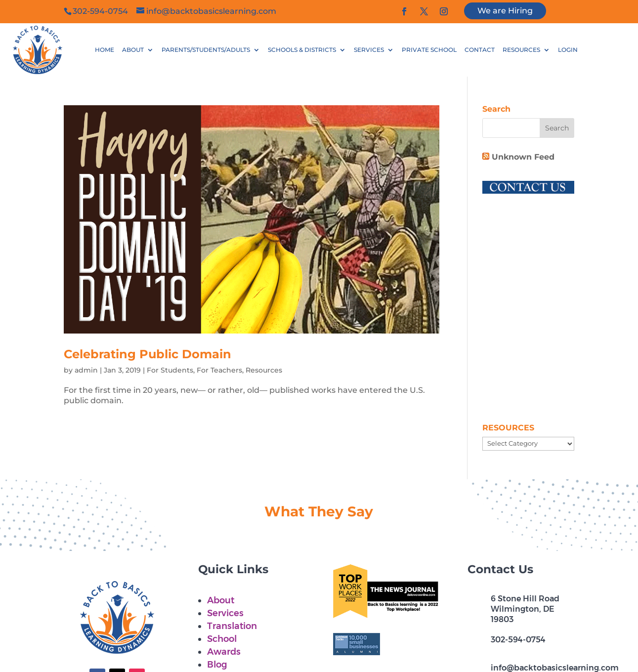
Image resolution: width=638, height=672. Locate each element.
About (221, 600)
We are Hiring (505, 11)
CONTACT (480, 50)
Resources (264, 370)
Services (225, 613)
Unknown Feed (523, 157)
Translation (232, 626)
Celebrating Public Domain (148, 354)
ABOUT (133, 50)
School (222, 639)
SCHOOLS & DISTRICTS (302, 50)
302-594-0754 (518, 640)
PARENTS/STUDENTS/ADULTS (206, 50)
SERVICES (369, 50)
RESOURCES (521, 50)
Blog (217, 665)
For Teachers (219, 370)
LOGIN (568, 50)
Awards (224, 652)
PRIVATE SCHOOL (429, 50)
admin (86, 370)
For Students (170, 370)
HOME (105, 50)
